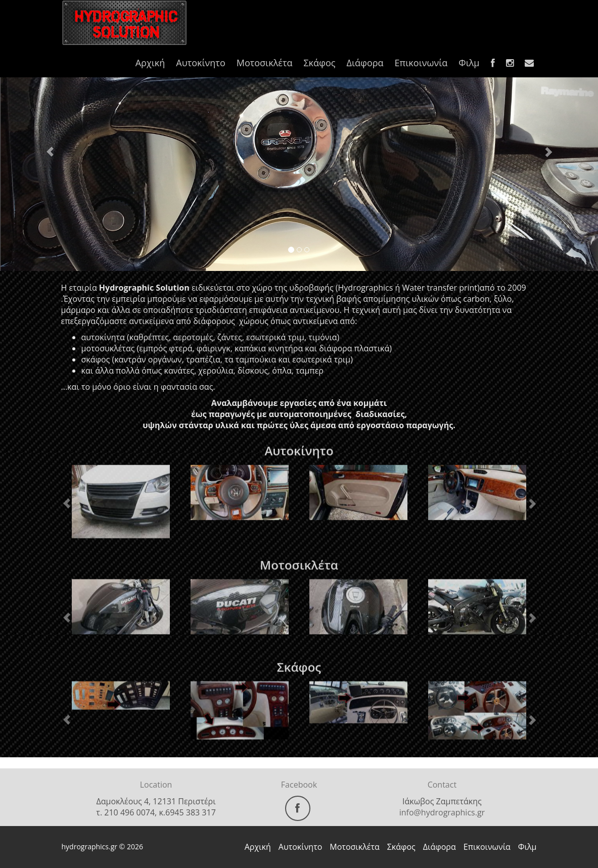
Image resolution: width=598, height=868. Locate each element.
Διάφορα (365, 63)
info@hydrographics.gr (442, 812)
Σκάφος (319, 63)
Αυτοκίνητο (200, 63)
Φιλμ (469, 63)
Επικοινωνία (421, 63)
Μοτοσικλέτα (265, 63)
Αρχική (150, 63)
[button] (45, 147)
